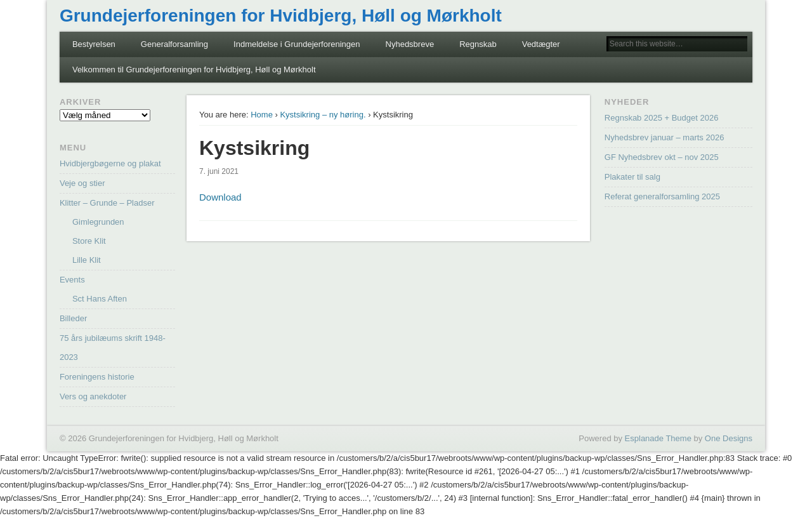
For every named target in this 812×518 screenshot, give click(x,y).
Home (262, 115)
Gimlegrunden (98, 222)
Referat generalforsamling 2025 (662, 196)
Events (72, 280)
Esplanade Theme (658, 438)
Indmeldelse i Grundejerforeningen (297, 44)
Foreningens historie (97, 377)
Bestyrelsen (94, 44)
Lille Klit (87, 260)
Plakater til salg (632, 177)
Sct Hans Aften (100, 299)
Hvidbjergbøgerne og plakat (110, 163)
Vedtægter (541, 44)
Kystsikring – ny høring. (323, 115)
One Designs (729, 438)
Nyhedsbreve (410, 44)
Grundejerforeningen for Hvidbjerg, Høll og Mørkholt (281, 16)
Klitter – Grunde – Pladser (107, 203)
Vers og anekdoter (93, 396)
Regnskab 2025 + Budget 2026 (662, 118)
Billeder (73, 318)
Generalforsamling (174, 44)
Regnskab (478, 44)
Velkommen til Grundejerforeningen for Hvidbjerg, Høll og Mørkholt (194, 70)
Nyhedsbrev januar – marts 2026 (665, 137)
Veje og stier (82, 183)
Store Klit (89, 241)
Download (220, 197)
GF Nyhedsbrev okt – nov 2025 (662, 157)
